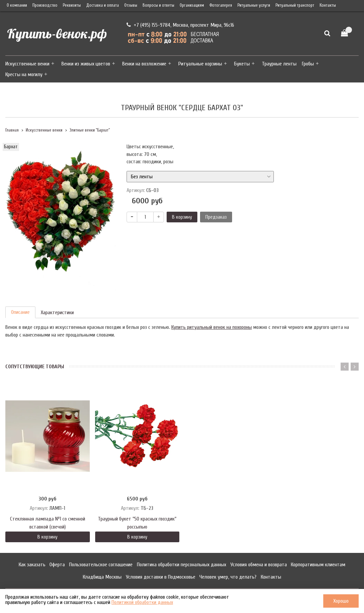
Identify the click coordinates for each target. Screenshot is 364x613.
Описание (20, 312)
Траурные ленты (279, 64)
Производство (45, 5)
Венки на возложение (144, 64)
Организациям (192, 5)
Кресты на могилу (24, 74)
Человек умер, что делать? (228, 577)
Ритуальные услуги (254, 5)
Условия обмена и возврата (259, 565)
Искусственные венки (27, 64)
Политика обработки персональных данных (181, 565)
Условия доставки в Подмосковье (161, 577)
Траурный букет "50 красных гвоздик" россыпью (137, 523)
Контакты (328, 5)
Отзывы (131, 5)
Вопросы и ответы (158, 5)
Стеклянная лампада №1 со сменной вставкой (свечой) (48, 523)
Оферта (57, 565)
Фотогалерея (221, 5)
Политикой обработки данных (142, 602)
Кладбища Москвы (102, 577)
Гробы (308, 64)
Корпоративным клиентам (318, 565)
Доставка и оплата (103, 5)
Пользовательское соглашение (101, 565)
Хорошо (341, 601)
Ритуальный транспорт (295, 5)
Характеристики (57, 313)
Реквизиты (72, 5)
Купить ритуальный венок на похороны (212, 327)
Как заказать (32, 565)
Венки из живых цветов (86, 64)
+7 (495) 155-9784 (151, 25)
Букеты (242, 64)
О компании (17, 5)
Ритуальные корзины (200, 64)
